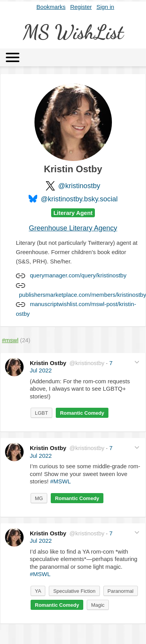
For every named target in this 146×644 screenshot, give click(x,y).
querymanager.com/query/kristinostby (78, 275)
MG (39, 498)
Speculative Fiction (74, 591)
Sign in (105, 7)
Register (81, 7)
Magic (98, 605)
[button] (137, 362)
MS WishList (73, 32)
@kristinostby (79, 186)
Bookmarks (51, 7)
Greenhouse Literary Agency (73, 228)
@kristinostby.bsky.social (79, 199)
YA (38, 591)
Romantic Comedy (82, 413)
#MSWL (61, 481)
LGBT (41, 413)
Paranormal (121, 591)
